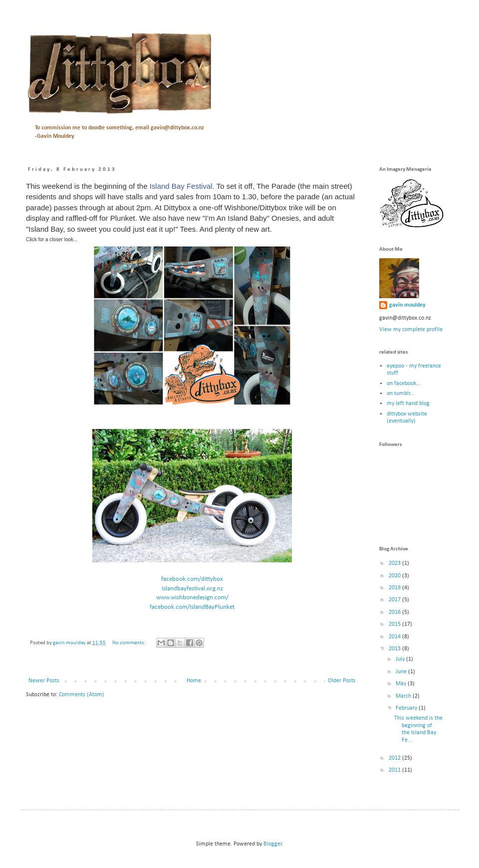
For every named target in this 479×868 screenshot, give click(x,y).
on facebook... (404, 384)
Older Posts (342, 681)
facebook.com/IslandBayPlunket (192, 607)
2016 (395, 612)
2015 (395, 624)
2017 (395, 600)
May (402, 684)
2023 (395, 563)
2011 (395, 770)
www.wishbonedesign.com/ (192, 598)
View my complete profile (411, 330)
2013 (395, 649)
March (404, 696)
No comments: (129, 643)
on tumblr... (400, 394)
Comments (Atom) (82, 695)
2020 (395, 576)
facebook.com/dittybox (192, 579)
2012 (395, 758)
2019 (395, 588)
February (407, 708)
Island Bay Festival (181, 186)
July (401, 659)
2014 (395, 637)
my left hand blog (408, 404)
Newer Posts (44, 681)
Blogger (273, 844)
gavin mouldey (407, 305)
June (402, 672)
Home (194, 681)
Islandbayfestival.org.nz (192, 589)
